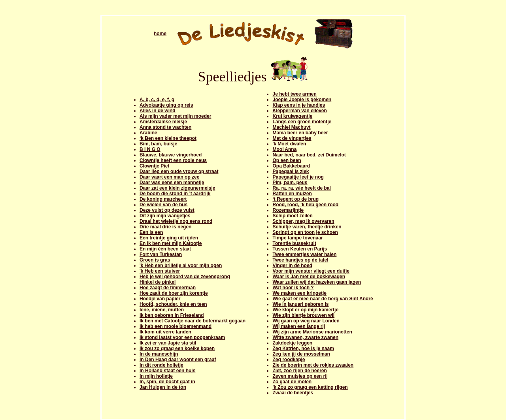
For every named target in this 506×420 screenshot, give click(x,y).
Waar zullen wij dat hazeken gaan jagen (317, 282)
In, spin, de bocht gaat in (167, 382)
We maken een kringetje (299, 293)
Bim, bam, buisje (158, 144)
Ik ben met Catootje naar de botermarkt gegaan (193, 321)
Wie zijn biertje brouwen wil (303, 315)
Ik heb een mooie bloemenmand (176, 326)
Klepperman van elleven (299, 111)
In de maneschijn (159, 354)
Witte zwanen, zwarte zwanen (305, 337)
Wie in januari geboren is (300, 304)
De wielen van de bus (163, 205)
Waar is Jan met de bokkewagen (309, 277)
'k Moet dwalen (289, 144)
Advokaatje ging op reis (166, 105)
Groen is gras (155, 260)
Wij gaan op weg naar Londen (306, 321)
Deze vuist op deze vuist (167, 210)
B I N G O (150, 149)
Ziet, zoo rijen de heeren (299, 371)
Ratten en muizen (292, 194)
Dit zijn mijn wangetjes (165, 216)
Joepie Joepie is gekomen (302, 100)
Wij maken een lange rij (299, 326)
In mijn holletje (156, 376)
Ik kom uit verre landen (165, 332)
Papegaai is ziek (291, 171)
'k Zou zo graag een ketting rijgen (310, 387)
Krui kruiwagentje (292, 116)
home (160, 34)
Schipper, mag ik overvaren (303, 221)
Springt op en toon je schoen (305, 232)
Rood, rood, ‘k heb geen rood (305, 205)
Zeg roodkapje (289, 360)
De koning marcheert (163, 199)
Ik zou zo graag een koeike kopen (177, 348)
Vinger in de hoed (292, 266)
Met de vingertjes (292, 138)
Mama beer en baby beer (300, 133)
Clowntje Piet (154, 166)
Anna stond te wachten (165, 127)
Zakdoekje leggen (292, 343)
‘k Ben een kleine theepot (168, 138)
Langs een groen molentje (302, 122)
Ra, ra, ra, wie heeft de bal (301, 188)
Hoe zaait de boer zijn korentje (174, 293)
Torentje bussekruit (294, 243)
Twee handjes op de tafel (300, 260)
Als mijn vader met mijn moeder (175, 116)
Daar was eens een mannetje (172, 183)
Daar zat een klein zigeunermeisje (177, 188)
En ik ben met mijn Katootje (171, 243)
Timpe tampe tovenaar (297, 238)
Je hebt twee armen (294, 94)
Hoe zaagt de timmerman (168, 288)
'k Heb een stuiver (160, 271)
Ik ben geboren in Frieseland (172, 315)
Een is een (151, 232)
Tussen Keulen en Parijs (300, 249)
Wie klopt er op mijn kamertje (305, 310)
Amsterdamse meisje (163, 122)
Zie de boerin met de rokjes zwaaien (313, 365)
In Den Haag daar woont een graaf (178, 360)
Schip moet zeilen (292, 216)
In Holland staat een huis (167, 371)
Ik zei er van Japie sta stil (168, 343)
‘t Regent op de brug (295, 199)
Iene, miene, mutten (162, 310)
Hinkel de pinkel (158, 282)
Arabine (148, 133)
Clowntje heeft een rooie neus (173, 160)
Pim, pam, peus (290, 183)
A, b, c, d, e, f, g (157, 100)
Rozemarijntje (288, 210)
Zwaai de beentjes (293, 393)
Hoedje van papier (160, 299)
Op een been (287, 160)
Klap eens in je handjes (299, 105)
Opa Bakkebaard (291, 166)
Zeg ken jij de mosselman (301, 354)
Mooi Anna (284, 149)
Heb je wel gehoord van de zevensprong (185, 277)
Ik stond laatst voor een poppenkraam (182, 337)
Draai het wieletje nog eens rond (176, 221)
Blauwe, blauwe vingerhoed (171, 155)
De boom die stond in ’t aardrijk (175, 194)
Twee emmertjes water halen (304, 254)
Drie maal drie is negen (165, 227)
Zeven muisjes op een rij (300, 376)
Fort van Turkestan (161, 254)
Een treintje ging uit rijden (169, 238)
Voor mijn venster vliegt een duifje (311, 271)
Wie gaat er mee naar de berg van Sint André (323, 299)
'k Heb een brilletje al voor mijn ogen (181, 266)
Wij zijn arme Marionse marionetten (312, 332)
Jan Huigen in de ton (163, 387)
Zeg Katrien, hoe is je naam (303, 348)
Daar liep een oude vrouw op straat (179, 171)
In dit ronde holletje (161, 365)
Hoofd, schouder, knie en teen (173, 304)
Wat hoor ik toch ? (293, 288)
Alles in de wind (158, 111)
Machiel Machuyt (291, 127)
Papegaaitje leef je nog (298, 177)
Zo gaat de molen (292, 382)
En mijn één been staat (165, 249)
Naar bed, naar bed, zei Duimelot (309, 155)
